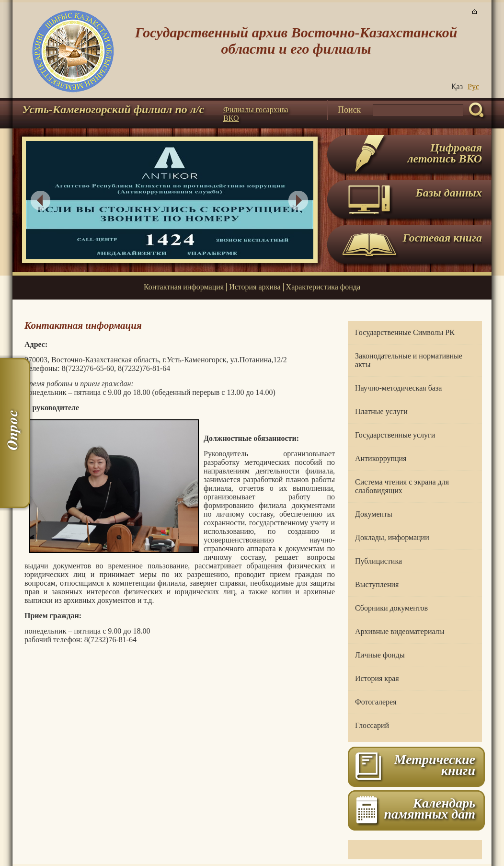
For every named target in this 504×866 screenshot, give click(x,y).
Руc (473, 87)
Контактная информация (184, 287)
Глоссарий (372, 725)
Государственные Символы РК (405, 332)
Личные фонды (380, 655)
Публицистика (378, 561)
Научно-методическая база (398, 388)
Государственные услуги (395, 435)
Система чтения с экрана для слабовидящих (402, 486)
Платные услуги (381, 411)
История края (377, 678)
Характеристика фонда (323, 287)
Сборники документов (391, 608)
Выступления (377, 584)
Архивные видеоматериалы (400, 631)
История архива (255, 287)
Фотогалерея (376, 702)
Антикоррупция (381, 458)
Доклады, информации (392, 537)
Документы (374, 514)
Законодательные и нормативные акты (409, 360)
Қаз (457, 87)
